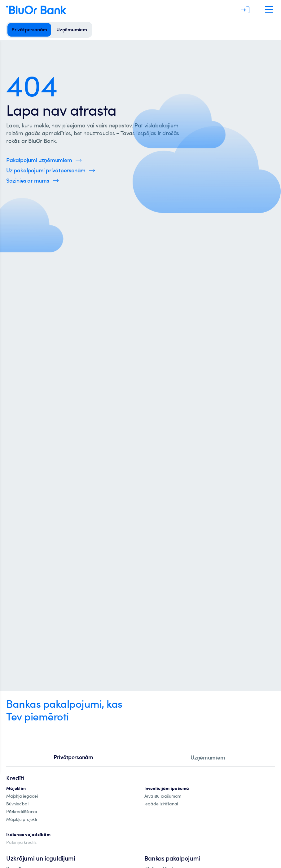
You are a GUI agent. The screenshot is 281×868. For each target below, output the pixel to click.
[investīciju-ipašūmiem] (167, 788)
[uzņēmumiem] (72, 30)
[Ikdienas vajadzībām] (28, 835)
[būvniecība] (17, 804)
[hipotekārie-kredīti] (16, 788)
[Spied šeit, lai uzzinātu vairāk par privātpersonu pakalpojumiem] (51, 170)
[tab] (73, 758)
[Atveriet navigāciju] (269, 10)
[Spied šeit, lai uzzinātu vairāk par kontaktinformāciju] (33, 181)
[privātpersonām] (29, 30)
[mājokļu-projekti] (22, 819)
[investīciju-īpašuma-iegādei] (161, 804)
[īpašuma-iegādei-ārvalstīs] (163, 796)
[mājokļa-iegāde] (22, 796)
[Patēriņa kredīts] (21, 842)
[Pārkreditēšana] (22, 812)
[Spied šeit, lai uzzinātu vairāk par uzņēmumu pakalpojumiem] (44, 160)
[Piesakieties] (245, 10)
